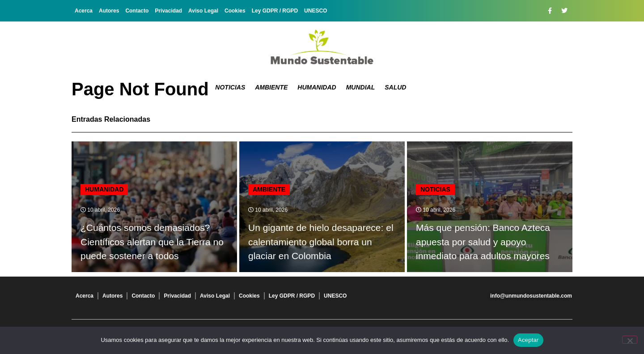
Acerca (84, 11)
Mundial (361, 87)
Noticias (230, 87)
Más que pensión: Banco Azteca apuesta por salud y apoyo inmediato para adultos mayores (483, 242)
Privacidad (168, 11)
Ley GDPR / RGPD (275, 11)
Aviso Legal (203, 11)
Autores (109, 11)
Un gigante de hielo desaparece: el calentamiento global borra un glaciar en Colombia (321, 242)
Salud (395, 87)
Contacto (137, 11)
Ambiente (271, 87)
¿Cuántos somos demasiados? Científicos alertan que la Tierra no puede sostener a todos (152, 242)
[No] (630, 340)
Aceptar (528, 340)
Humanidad (317, 87)
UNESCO (316, 11)
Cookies (235, 11)
